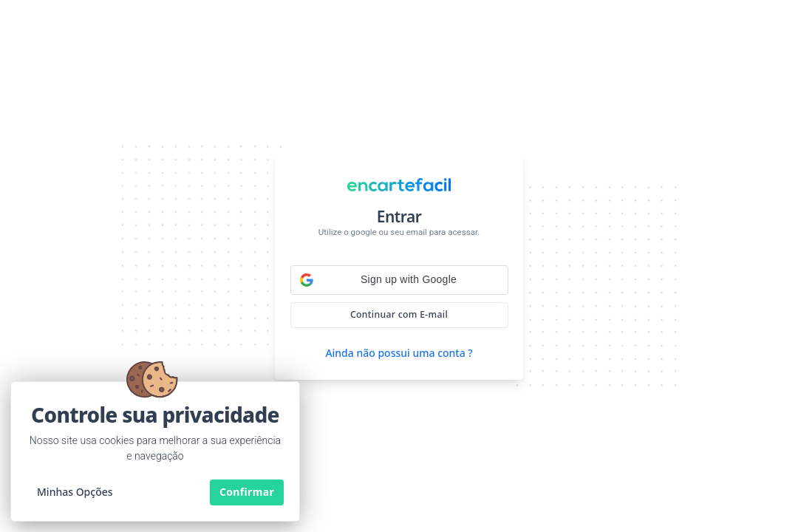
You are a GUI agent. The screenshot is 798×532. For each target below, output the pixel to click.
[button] (399, 280)
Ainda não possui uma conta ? (399, 353)
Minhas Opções (75, 492)
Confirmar (247, 492)
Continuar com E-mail (399, 314)
